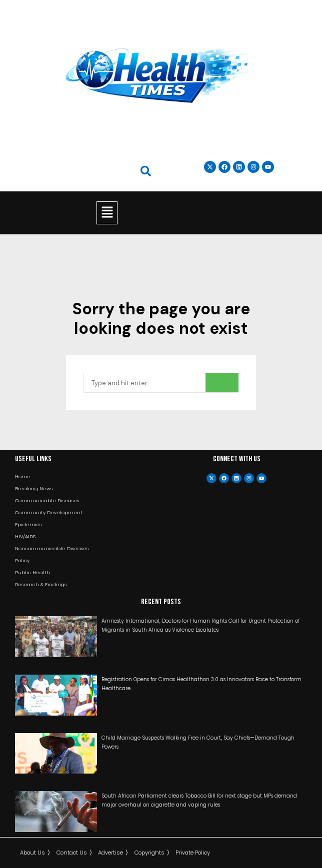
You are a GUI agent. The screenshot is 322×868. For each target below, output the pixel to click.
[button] (107, 213)
